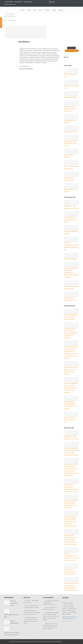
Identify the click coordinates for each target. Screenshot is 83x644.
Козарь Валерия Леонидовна (52, 601)
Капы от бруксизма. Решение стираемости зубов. (70, 420)
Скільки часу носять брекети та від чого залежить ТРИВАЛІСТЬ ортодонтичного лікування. (71, 333)
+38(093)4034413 (28, 2)
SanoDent (23, 641)
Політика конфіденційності (56, 641)
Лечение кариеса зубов (70, 132)
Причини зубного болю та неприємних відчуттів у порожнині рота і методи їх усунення (32, 612)
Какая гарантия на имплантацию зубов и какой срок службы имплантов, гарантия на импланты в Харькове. (71, 540)
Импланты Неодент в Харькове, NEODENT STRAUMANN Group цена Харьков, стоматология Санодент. (71, 521)
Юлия (46, 623)
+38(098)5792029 (18, 2)
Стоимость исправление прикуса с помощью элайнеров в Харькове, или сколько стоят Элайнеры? (71, 388)
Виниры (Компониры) (70, 97)
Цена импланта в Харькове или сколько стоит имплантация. (70, 572)
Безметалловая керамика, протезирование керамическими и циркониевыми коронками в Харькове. (71, 273)
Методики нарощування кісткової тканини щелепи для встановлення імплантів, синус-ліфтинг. (31, 620)
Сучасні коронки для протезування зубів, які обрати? (71, 220)
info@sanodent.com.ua (10, 4)
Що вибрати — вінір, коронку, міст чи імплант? (31, 602)
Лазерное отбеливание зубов (14, 603)
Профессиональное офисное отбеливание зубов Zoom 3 (70, 109)
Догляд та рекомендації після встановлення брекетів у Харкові (71, 317)
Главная (6, 20)
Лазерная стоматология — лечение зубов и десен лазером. (71, 143)
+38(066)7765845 (9, 2)
